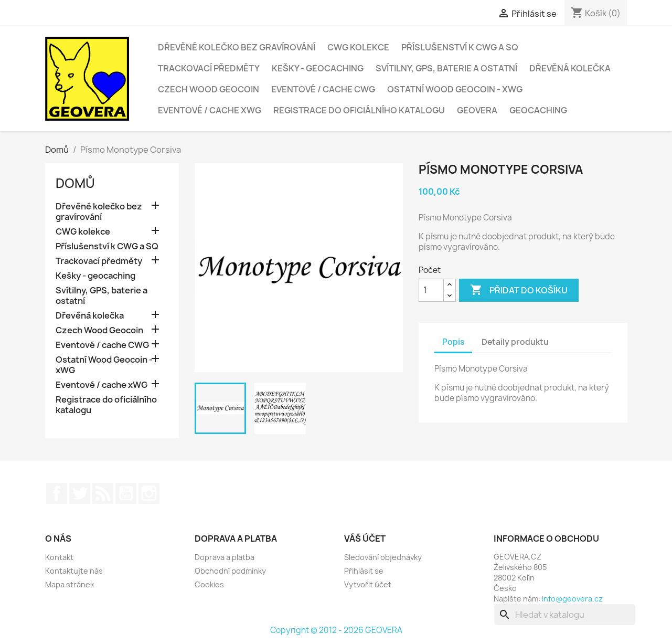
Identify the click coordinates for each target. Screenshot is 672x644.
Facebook (57, 493)
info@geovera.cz (572, 599)
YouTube (126, 493)
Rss (103, 493)
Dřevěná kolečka (570, 68)
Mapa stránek (70, 584)
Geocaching (538, 110)
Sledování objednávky (383, 557)
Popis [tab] (453, 342)
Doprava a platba (225, 557)
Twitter (80, 493)
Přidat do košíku (519, 290)
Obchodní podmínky (230, 571)
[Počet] (431, 290)
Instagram (149, 493)
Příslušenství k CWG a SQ (460, 47)
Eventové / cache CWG (323, 89)
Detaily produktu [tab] (515, 342)
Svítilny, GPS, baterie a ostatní (446, 68)
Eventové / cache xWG (210, 110)
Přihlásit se (364, 571)
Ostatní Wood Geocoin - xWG (455, 89)
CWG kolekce (358, 47)
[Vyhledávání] (565, 615)
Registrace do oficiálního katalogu (359, 110)
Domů (75, 183)
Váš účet (365, 539)
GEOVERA (477, 110)
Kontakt (59, 557)
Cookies (209, 584)
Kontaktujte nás (74, 571)
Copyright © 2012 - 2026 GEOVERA (336, 630)
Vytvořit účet (368, 584)
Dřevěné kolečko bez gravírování (237, 47)
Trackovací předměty (209, 68)
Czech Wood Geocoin (209, 89)
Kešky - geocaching (318, 68)
